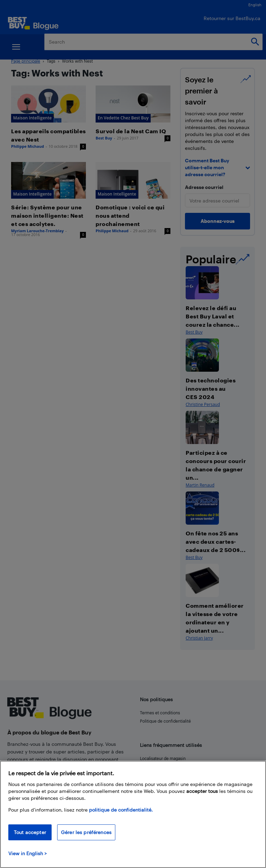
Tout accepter (30, 832)
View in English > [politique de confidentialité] (28, 853)
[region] (133, 814)
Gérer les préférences (86, 832)
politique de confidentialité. (121, 810)
